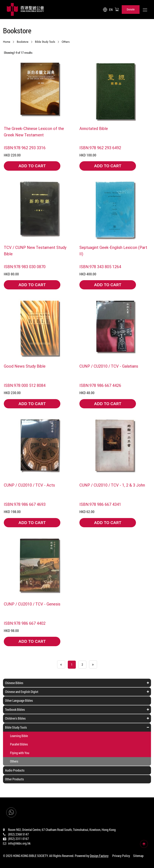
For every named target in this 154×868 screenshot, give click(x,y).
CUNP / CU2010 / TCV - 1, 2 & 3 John (112, 485)
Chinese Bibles (14, 683)
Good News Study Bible (25, 366)
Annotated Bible (94, 128)
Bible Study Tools (45, 42)
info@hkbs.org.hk (19, 843)
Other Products (14, 779)
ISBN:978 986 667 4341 (100, 504)
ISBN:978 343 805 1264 (100, 267)
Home (7, 42)
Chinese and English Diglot (22, 692)
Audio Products (15, 770)
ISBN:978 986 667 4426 (100, 385)
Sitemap (138, 856)
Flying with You (20, 753)
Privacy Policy (121, 856)
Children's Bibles (15, 718)
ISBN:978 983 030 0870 (25, 267)
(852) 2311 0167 (18, 839)
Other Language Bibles (19, 700)
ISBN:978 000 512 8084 (25, 385)
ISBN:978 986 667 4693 (25, 504)
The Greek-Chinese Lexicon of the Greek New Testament (34, 132)
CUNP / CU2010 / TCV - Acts (29, 485)
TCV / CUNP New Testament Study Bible (35, 250)
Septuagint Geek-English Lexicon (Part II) (113, 250)
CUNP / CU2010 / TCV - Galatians (109, 366)
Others (66, 42)
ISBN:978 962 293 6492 (100, 148)
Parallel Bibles (19, 744)
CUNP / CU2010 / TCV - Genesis (32, 604)
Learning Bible (19, 736)
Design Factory (99, 856)
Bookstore (23, 42)
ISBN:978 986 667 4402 (25, 623)
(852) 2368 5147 (18, 834)
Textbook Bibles (15, 709)
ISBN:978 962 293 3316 (25, 148)
